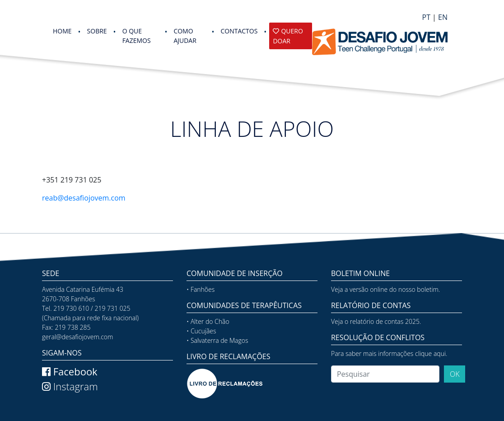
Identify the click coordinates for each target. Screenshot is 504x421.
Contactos (239, 31)
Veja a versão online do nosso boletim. (385, 289)
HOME (62, 31)
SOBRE (97, 31)
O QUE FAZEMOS (137, 36)
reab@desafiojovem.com (84, 198)
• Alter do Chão (208, 321)
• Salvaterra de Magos (217, 340)
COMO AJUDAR (185, 36)
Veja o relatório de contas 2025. (376, 321)
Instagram (70, 386)
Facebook (70, 371)
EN (443, 17)
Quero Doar (288, 36)
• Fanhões (201, 289)
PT (426, 17)
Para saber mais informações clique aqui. (389, 353)
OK (455, 374)
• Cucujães (201, 331)
